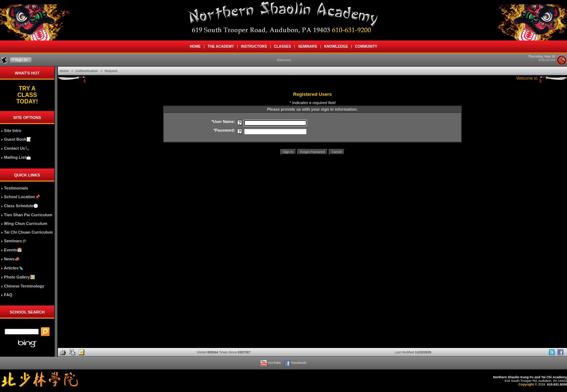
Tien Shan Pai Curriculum (27, 215)
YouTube (271, 363)
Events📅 (12, 250)
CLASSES (282, 46)
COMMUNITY (366, 46)
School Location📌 (21, 197)
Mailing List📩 (16, 157)
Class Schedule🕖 (20, 206)
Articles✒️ (12, 268)
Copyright (526, 384)
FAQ (7, 295)
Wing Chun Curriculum (24, 223)
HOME (195, 46)
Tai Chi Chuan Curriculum (27, 232)
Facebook (296, 363)
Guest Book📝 (16, 139)
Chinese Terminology (23, 286)
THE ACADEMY (221, 46)
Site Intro (11, 131)
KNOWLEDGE (336, 46)
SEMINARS (308, 46)
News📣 (10, 259)
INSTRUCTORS (254, 46)
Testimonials (14, 188)
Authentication (87, 71)
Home (65, 71)
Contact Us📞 (16, 148)
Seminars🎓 (14, 241)
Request (111, 71)
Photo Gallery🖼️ (18, 277)
